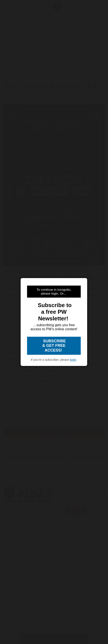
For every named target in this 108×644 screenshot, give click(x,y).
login (73, 360)
